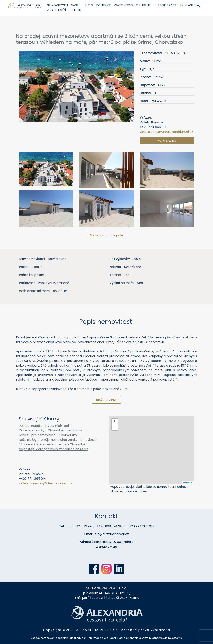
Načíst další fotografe (106, 235)
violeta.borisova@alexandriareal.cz (166, 132)
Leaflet (188, 483)
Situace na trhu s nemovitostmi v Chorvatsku (53, 444)
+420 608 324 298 (110, 526)
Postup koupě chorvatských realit (45, 426)
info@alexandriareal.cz (111, 534)
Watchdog (123, 5)
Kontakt (103, 5)
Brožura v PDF (106, 400)
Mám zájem (167, 141)
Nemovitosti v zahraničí (57, 8)
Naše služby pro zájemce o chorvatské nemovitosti (58, 440)
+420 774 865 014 (140, 526)
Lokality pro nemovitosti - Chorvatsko (48, 435)
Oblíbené (143, 5)
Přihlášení (188, 5)
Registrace (167, 5)
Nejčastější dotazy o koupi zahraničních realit (53, 449)
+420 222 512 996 (81, 526)
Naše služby (76, 8)
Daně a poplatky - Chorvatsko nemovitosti (52, 430)
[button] (27, 88)
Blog (89, 5)
